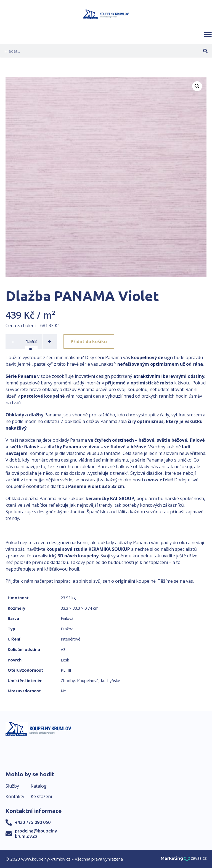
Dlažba (67, 629)
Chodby (68, 681)
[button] (208, 34)
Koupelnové (88, 681)
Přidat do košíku (89, 341)
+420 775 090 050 (33, 822)
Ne (63, 691)
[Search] (205, 51)
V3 (63, 649)
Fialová (67, 618)
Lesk (65, 660)
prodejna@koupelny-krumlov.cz (37, 833)
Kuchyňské (110, 681)
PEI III (66, 670)
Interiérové (71, 639)
